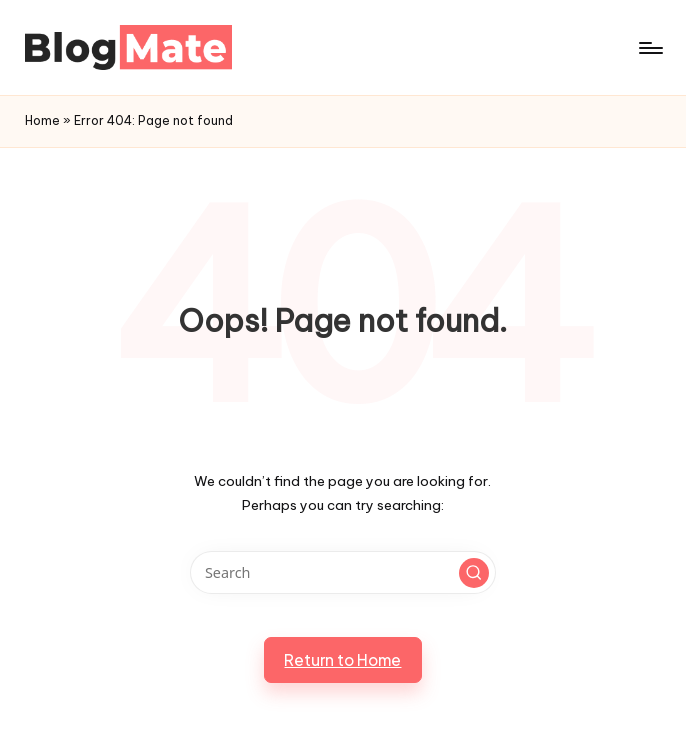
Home (42, 120)
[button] (474, 573)
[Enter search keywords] (342, 572)
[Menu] (649, 48)
